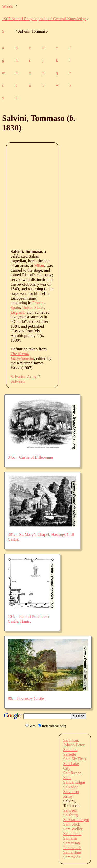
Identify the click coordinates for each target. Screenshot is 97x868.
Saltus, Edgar (74, 782)
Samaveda (72, 857)
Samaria (70, 838)
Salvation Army (24, 377)
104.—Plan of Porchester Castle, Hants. (29, 619)
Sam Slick (72, 824)
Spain (15, 308)
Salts (67, 778)
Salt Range (72, 773)
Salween (18, 381)
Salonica (70, 750)
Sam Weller (73, 829)
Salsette (70, 754)
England (17, 312)
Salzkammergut (76, 820)
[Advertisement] (48, 195)
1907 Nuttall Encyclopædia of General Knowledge (44, 19)
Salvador (70, 787)
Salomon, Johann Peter (74, 743)
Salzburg (70, 815)
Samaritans (72, 852)
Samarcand (72, 834)
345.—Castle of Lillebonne (30, 457)
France (38, 303)
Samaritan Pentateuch (72, 845)
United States (33, 308)
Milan (39, 266)
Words (7, 6)
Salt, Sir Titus (74, 759)
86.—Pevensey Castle (26, 698)
